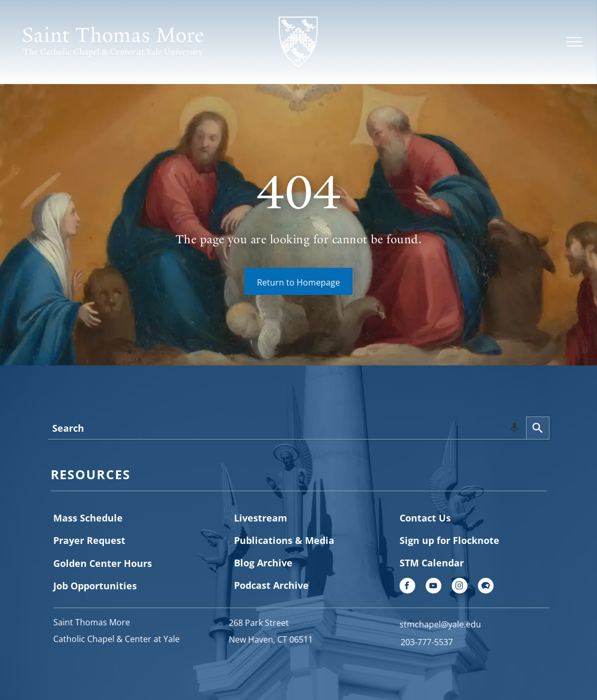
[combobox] (287, 428)
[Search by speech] (514, 428)
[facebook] (407, 587)
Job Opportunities (95, 586)
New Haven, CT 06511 (271, 639)
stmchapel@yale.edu (440, 624)
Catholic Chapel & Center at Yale (116, 639)
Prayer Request (89, 540)
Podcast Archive (271, 585)
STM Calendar (432, 563)
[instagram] (460, 587)
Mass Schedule (88, 518)
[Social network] (486, 587)
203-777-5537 (427, 642)
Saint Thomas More (92, 622)
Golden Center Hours (103, 563)
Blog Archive (263, 563)
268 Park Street (259, 623)
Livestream (261, 518)
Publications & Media (284, 540)
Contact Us (425, 518)
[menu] (574, 42)
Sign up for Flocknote (449, 540)
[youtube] (434, 587)
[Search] (538, 428)
